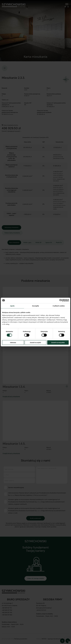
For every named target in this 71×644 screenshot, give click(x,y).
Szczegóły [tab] (35, 306)
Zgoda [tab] (12, 306)
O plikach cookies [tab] (59, 306)
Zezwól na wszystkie (58, 343)
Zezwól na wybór (35, 343)
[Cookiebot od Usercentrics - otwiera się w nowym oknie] (61, 300)
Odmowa (13, 343)
